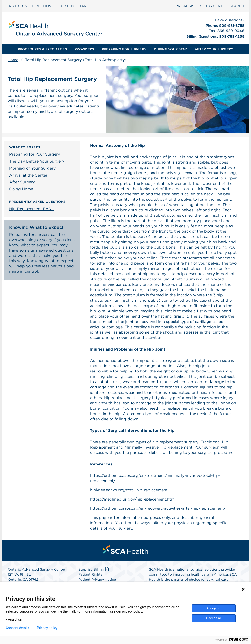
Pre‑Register (188, 6)
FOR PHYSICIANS (74, 6)
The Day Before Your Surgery (37, 161)
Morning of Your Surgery (32, 168)
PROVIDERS (84, 49)
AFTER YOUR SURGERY (214, 49)
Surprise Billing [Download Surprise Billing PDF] (94, 569)
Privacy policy (47, 628)
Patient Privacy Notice (97, 580)
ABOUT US (18, 6)
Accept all (214, 608)
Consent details (17, 628)
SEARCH (237, 6)
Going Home (21, 189)
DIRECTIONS (43, 6)
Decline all (214, 618)
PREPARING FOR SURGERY (124, 49)
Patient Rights (90, 574)
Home (13, 60)
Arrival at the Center (28, 175)
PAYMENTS (215, 6)
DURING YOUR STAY (170, 49)
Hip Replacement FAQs (31, 209)
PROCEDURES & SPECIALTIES (42, 49)
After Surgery (22, 182)
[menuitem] (18, 6)
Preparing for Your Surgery (35, 154)
